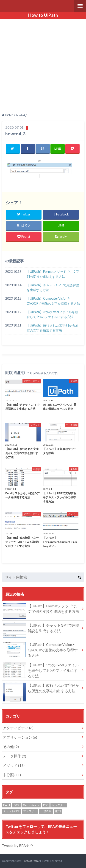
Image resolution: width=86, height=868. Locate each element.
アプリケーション (20, 737)
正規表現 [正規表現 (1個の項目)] (46, 811)
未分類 (12, 775)
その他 (11, 747)
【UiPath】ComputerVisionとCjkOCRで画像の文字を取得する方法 (53, 301)
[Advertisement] (43, 66)
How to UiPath (43, 15)
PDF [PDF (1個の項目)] (46, 805)
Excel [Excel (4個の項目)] (7, 805)
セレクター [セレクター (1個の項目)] (59, 805)
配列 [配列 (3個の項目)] (58, 811)
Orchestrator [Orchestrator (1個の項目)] (31, 805)
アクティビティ (18, 728)
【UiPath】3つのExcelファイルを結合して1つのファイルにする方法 (52, 314)
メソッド (14, 765)
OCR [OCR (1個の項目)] (16, 805)
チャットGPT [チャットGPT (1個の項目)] (11, 811)
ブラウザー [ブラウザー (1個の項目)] (30, 811)
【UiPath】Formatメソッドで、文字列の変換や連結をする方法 (53, 274)
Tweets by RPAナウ (18, 845)
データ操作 (14, 756)
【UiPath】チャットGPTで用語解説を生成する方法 (53, 288)
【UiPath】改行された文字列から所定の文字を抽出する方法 (53, 328)
